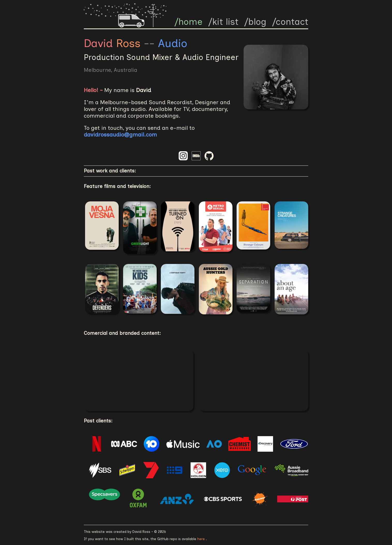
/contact (290, 22)
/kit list (223, 22)
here (202, 539)
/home (188, 22)
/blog (255, 22)
